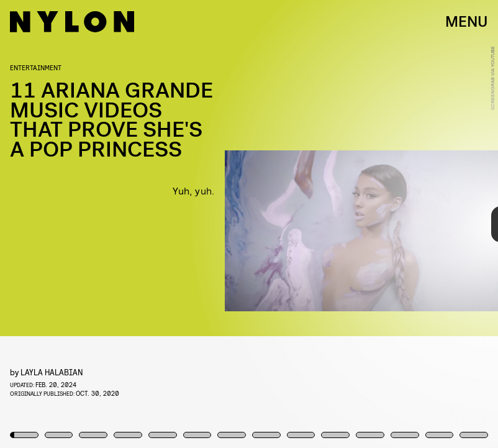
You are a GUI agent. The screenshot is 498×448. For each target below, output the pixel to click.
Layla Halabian (52, 372)
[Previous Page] (82, 224)
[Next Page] (331, 224)
